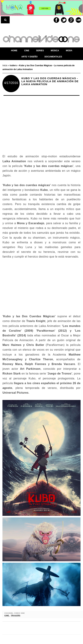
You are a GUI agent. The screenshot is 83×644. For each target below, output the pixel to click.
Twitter (64, 20)
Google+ (71, 20)
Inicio (5, 65)
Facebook (56, 20)
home (14, 51)
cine (7, 615)
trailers (16, 615)
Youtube (78, 20)
